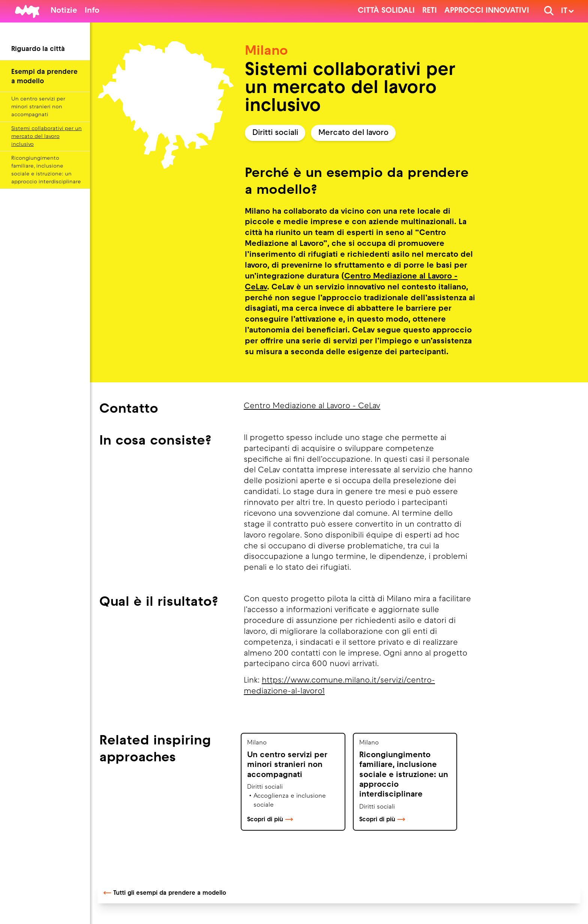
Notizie (64, 11)
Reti (430, 11)
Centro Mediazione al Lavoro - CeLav (312, 406)
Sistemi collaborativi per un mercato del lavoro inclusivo (46, 137)
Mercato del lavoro (353, 133)
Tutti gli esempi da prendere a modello (165, 893)
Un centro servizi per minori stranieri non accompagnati (38, 107)
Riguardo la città (38, 49)
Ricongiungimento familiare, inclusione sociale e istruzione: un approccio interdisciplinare (46, 170)
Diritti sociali (275, 133)
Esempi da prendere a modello (44, 77)
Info (92, 11)
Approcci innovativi (487, 11)
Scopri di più (270, 820)
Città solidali (386, 11)
